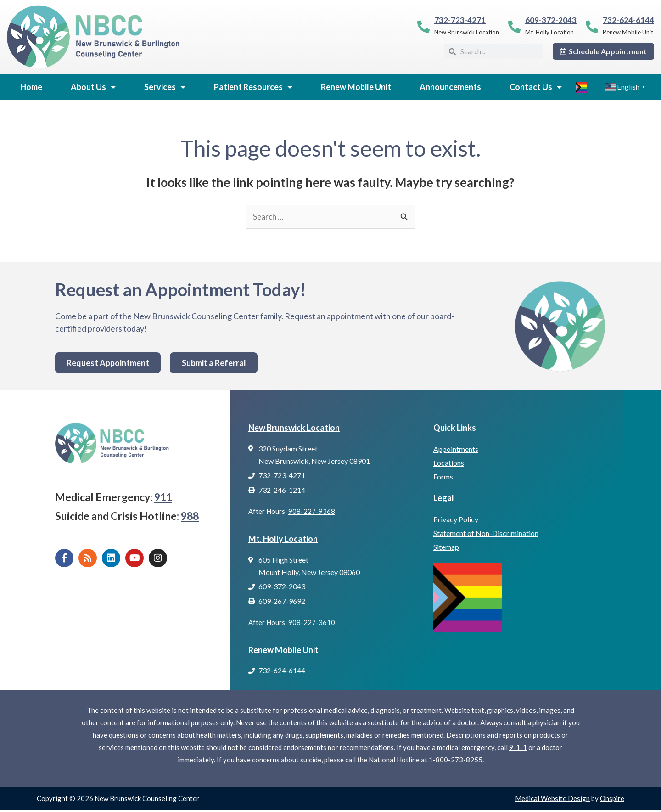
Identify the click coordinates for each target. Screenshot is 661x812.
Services (165, 87)
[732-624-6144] (592, 26)
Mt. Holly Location (283, 540)
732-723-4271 (460, 20)
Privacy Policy (456, 520)
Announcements (450, 87)
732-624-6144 (628, 20)
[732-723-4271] (423, 26)
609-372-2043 (551, 20)
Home (31, 87)
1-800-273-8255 (456, 762)
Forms (443, 477)
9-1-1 (518, 750)
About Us (93, 87)
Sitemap (446, 548)
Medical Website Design (552, 801)
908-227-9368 (312, 512)
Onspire (612, 801)
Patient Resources (253, 87)
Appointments (456, 449)
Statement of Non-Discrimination (486, 534)
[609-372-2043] (514, 26)
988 (190, 517)
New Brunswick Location (294, 428)
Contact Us (536, 87)
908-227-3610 (312, 624)
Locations (449, 463)
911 (163, 497)
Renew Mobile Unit (356, 87)
